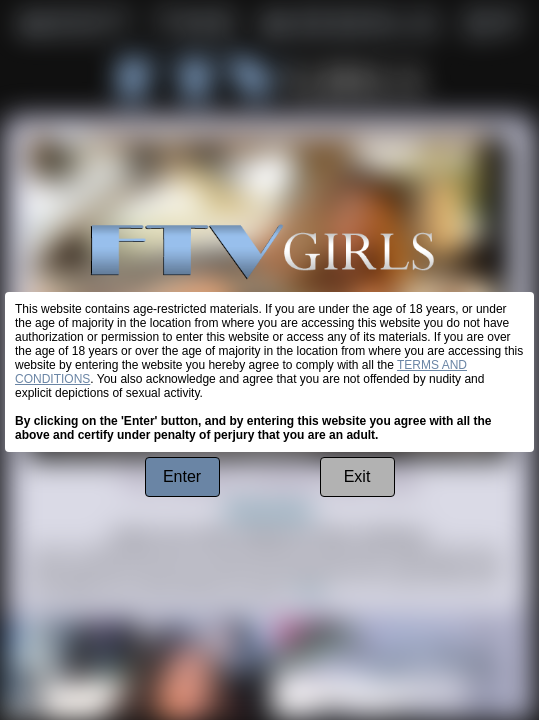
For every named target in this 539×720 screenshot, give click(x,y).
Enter (182, 476)
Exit (357, 476)
